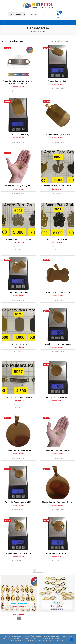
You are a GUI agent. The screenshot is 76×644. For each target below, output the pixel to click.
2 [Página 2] (37, 571)
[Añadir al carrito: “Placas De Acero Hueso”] (18, 300)
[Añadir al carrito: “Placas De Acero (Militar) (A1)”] (58, 142)
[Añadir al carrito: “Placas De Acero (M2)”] (58, 89)
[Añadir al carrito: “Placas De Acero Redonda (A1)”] (18, 458)
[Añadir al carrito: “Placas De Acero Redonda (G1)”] (18, 510)
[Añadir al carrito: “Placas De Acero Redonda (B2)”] (58, 458)
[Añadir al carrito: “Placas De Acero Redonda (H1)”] (18, 561)
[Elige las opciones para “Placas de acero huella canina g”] (58, 248)
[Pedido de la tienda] (63, 41)
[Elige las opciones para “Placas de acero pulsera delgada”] (18, 406)
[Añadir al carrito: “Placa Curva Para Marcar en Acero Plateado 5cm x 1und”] (18, 91)
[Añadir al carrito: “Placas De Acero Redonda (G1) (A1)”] (58, 510)
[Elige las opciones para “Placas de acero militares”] (18, 353)
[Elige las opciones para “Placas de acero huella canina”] (18, 248)
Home (32, 32)
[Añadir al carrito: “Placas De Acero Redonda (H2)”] (58, 561)
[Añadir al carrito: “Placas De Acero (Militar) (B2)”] (18, 194)
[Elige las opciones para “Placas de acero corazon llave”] (58, 195)
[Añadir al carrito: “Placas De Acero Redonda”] (58, 405)
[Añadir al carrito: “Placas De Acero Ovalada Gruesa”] (58, 352)
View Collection (19, 606)
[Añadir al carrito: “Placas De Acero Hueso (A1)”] (58, 300)
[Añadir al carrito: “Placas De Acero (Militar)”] (18, 142)
